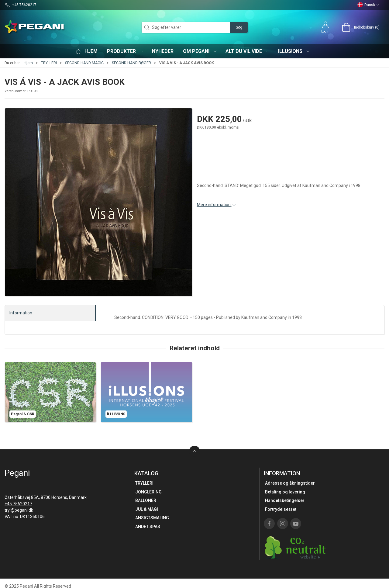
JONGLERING (148, 492)
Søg (239, 27)
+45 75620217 (18, 504)
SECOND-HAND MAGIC (84, 63)
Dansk (368, 5)
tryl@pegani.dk (19, 510)
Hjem (28, 63)
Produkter (125, 51)
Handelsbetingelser (285, 500)
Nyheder (163, 51)
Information (21, 313)
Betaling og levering (285, 492)
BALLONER (146, 500)
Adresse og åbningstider (290, 483)
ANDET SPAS (148, 527)
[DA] (35, 27)
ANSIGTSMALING (152, 518)
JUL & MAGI (147, 509)
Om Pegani (200, 51)
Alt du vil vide (248, 51)
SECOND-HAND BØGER (131, 63)
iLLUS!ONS (294, 51)
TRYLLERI (49, 63)
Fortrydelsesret (281, 509)
